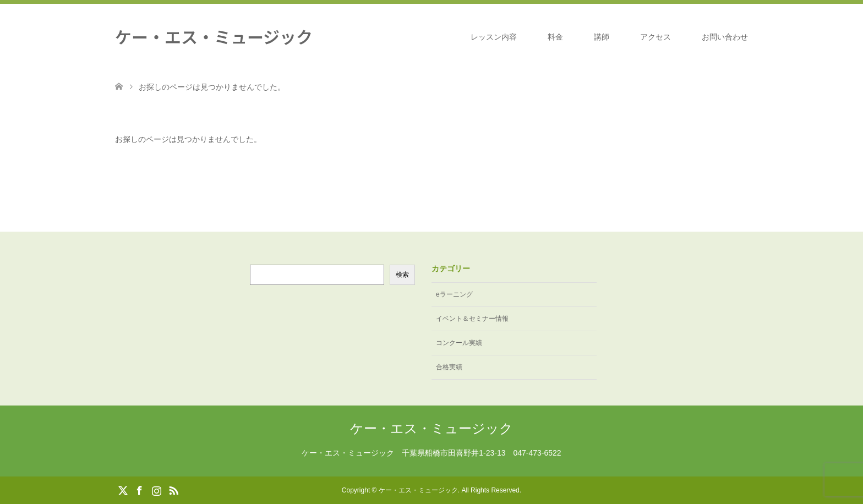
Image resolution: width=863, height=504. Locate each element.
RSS (173, 490)
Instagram (156, 490)
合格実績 (449, 367)
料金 (555, 37)
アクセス (656, 37)
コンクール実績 (459, 343)
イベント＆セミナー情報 (472, 319)
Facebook (139, 490)
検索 (402, 275)
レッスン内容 (494, 37)
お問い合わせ (725, 37)
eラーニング (454, 294)
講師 (602, 37)
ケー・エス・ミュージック (214, 36)
